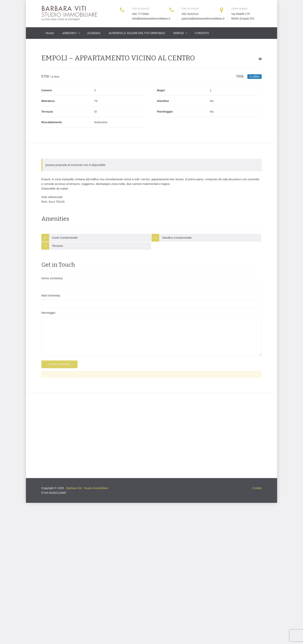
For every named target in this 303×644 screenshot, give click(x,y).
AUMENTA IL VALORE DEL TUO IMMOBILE (137, 33)
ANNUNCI (70, 33)
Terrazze (58, 246)
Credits (257, 488)
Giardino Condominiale (177, 238)
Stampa (260, 60)
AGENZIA (94, 33)
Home (50, 33)
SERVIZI (179, 33)
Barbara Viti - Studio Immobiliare (87, 488)
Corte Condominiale (65, 238)
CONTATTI (202, 33)
